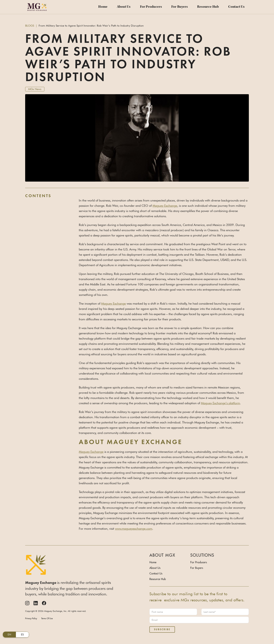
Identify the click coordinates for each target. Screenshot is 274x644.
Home (103, 7)
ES (22, 635)
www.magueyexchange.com (134, 529)
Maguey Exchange (165, 206)
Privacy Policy (31, 618)
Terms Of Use (47, 618)
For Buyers (179, 7)
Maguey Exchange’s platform (220, 403)
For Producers (151, 7)
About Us (124, 7)
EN (9, 635)
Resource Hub (208, 7)
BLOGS (30, 26)
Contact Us (236, 7)
